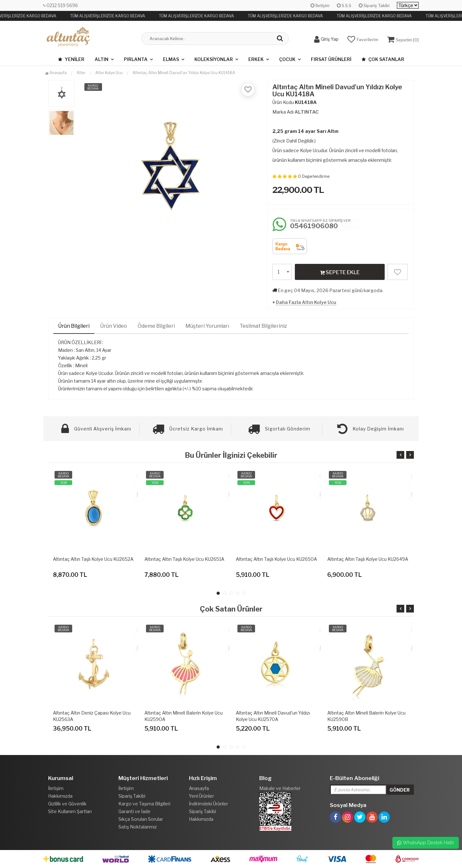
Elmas (171, 59)
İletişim (320, 5)
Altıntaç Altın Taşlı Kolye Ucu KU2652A (93, 559)
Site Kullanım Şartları (70, 811)
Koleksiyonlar (214, 59)
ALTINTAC (307, 112)
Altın (102, 59)
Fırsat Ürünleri (331, 59)
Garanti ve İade (134, 811)
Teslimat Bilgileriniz (263, 326)
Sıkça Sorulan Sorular (141, 819)
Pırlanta (136, 59)
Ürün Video (114, 326)
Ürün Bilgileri (74, 326)
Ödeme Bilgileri (156, 326)
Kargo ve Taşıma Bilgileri (144, 804)
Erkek (256, 59)
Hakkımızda (60, 796)
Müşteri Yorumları (207, 326)
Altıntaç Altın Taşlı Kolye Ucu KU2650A (276, 559)
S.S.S (344, 5)
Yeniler (71, 59)
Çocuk (287, 59)
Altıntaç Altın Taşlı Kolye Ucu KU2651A (184, 559)
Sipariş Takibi (374, 5)
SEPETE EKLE (340, 272)
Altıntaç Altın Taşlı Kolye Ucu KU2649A (368, 559)
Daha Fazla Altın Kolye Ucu (306, 302)
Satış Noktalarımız (138, 827)
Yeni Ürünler (201, 796)
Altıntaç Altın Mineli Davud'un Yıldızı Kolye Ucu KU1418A (184, 73)
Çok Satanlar (383, 59)
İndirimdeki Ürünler (209, 804)
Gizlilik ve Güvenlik (67, 804)
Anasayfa (56, 73)
